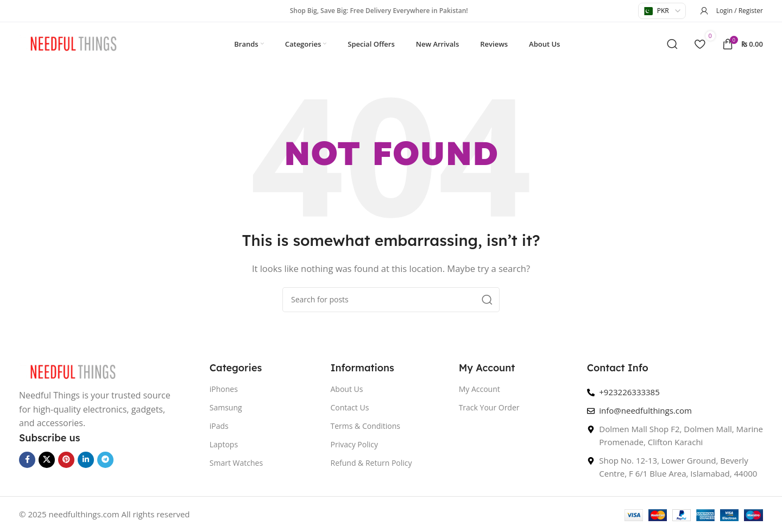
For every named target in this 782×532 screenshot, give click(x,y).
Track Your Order (489, 407)
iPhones (224, 389)
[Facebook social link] (27, 460)
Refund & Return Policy (371, 463)
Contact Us (350, 407)
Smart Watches (236, 463)
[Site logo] (73, 43)
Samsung (226, 407)
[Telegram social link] (105, 460)
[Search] (672, 44)
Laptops (224, 444)
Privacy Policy (354, 444)
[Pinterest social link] (66, 460)
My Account (480, 389)
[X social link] (47, 460)
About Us (347, 389)
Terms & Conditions (366, 426)
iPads (219, 426)
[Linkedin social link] (86, 460)
